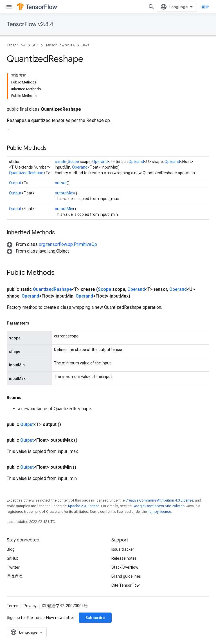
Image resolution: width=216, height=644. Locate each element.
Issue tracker (123, 549)
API (36, 45)
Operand (100, 162)
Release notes (124, 558)
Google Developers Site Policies (158, 506)
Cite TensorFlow (126, 585)
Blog (11, 549)
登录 (205, 7)
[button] (52, 244)
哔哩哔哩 (15, 576)
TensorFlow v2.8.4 (30, 24)
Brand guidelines (126, 576)
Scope (73, 162)
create (61, 162)
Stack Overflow (125, 567)
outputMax (65, 193)
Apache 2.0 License (83, 506)
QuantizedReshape (26, 173)
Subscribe (95, 618)
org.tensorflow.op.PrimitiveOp (68, 244)
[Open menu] (9, 7)
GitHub (13, 558)
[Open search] (151, 7)
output (61, 183)
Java (86, 45)
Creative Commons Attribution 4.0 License (159, 500)
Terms (13, 606)
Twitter (13, 567)
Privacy (30, 606)
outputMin (64, 209)
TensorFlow (16, 45)
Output (15, 183)
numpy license (159, 512)
